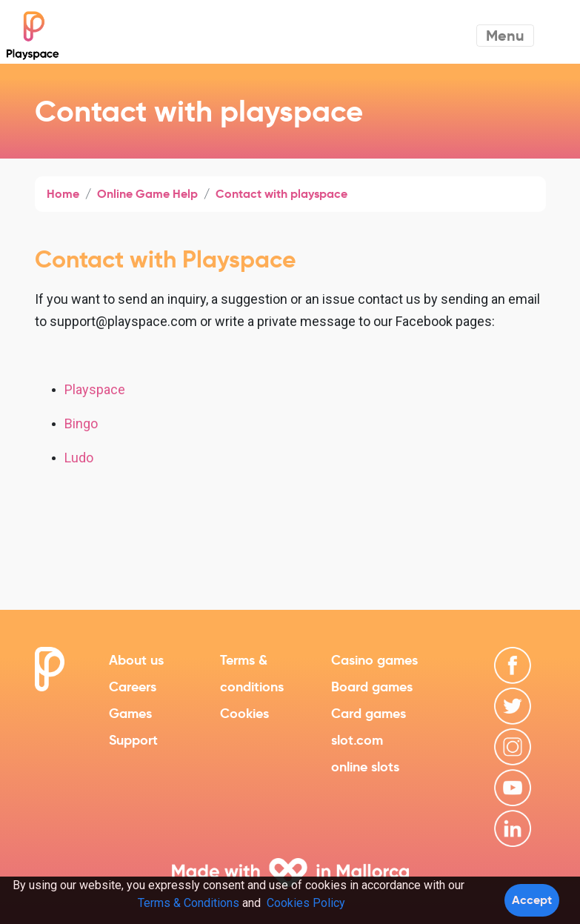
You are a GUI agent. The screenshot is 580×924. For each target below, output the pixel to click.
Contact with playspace (281, 194)
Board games (372, 687)
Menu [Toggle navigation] (505, 36)
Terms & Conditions (189, 903)
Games (130, 713)
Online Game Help (147, 194)
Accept (532, 900)
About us (136, 660)
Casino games (374, 660)
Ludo (79, 458)
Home (63, 194)
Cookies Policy (306, 903)
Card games (369, 713)
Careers (133, 687)
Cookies (244, 713)
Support (133, 740)
